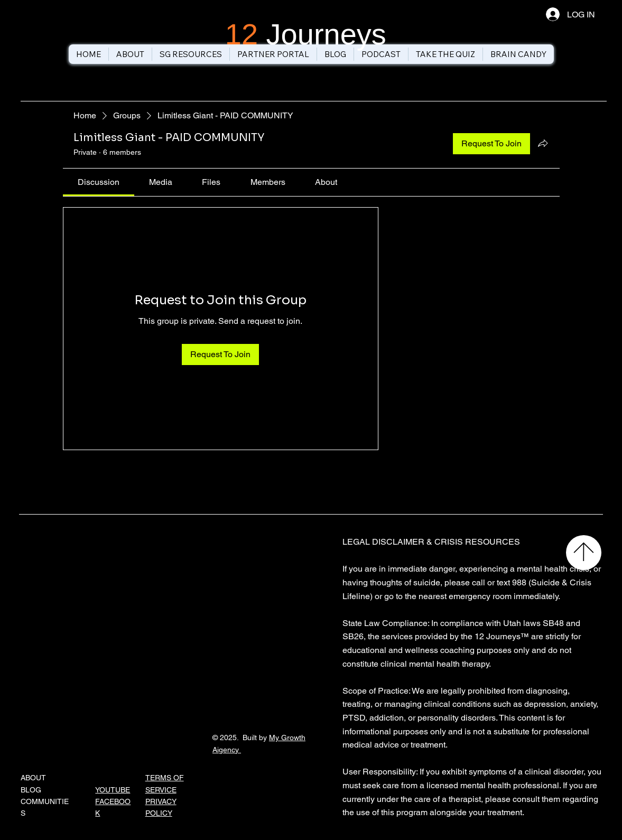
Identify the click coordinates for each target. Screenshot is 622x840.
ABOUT (33, 778)
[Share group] (543, 143)
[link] (99, 182)
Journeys (306, 34)
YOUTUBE (113, 790)
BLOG (31, 790)
